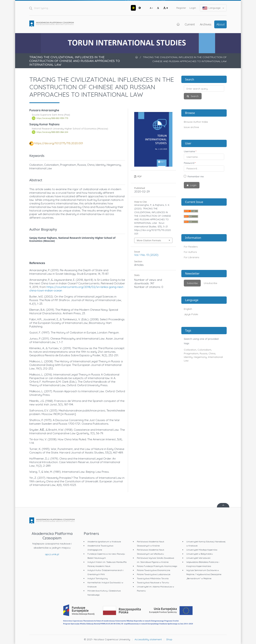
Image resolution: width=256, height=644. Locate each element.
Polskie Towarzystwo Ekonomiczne (154, 570)
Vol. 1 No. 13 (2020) (146, 255)
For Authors (190, 252)
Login (193, 8)
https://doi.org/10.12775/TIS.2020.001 (59, 143)
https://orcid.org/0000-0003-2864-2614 (52, 132)
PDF (139, 176)
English (188, 309)
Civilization (190, 350)
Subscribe (192, 283)
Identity (188, 357)
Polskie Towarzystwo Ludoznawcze (154, 574)
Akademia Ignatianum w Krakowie (104, 542)
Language (213, 8)
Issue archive (191, 127)
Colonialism (204, 350)
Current (190, 24)
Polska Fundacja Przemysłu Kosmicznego (157, 566)
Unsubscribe (210, 283)
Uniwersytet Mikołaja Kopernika (202, 550)
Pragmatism (191, 353)
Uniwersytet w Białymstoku (200, 554)
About (221, 24)
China (212, 353)
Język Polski (191, 314)
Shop (169, 639)
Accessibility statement (148, 639)
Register (181, 8)
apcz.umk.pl (52, 554)
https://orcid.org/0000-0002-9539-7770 (52, 118)
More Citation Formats (149, 240)
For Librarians (191, 257)
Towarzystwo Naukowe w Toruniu (153, 582)
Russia (203, 353)
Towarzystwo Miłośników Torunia (153, 578)
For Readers (191, 247)
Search (194, 96)
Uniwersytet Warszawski (198, 558)
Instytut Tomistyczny (98, 578)
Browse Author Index (196, 122)
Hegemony (200, 357)
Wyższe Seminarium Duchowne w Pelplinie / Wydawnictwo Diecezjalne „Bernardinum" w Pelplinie (204, 574)
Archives (206, 24)
